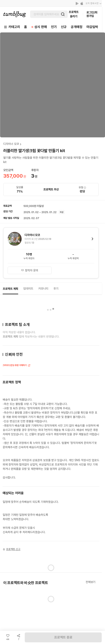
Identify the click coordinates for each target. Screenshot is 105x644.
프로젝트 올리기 (74, 14)
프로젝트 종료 (63, 637)
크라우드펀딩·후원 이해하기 (17, 366)
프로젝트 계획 (10, 289)
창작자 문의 (30, 270)
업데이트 (28, 289)
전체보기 (90, 582)
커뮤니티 (43, 289)
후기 (56, 289)
